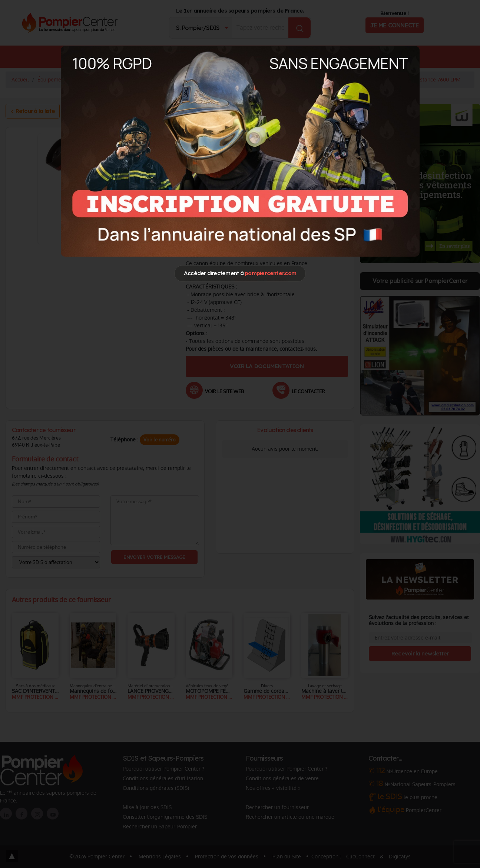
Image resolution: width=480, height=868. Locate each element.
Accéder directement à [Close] (240, 273)
